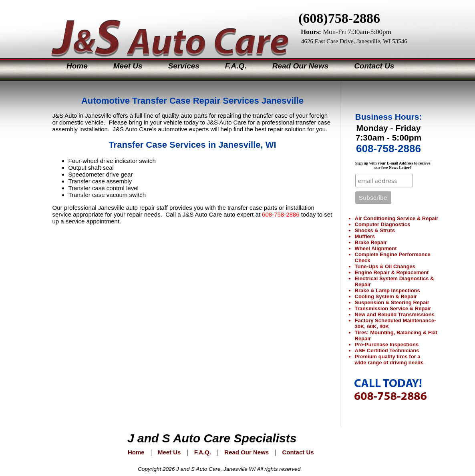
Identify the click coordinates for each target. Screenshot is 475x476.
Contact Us (374, 66)
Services (184, 66)
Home (77, 66)
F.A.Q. (236, 66)
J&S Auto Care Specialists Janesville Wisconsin (163, 28)
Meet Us (128, 66)
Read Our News (300, 66)
